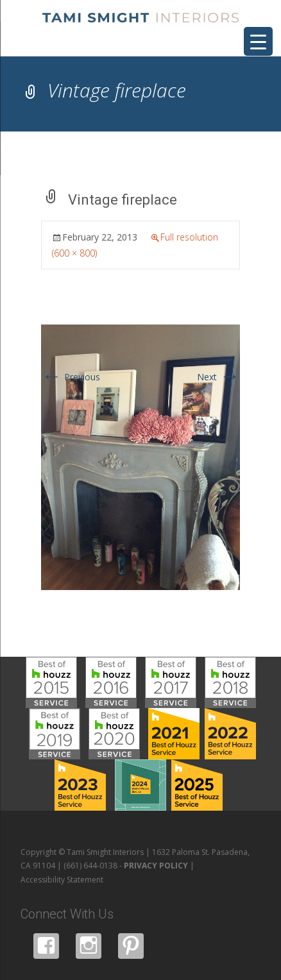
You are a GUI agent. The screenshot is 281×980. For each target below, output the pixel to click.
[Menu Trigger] (258, 41)
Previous (71, 377)
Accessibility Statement (62, 880)
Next (218, 377)
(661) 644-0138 (90, 866)
